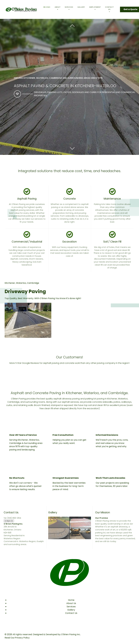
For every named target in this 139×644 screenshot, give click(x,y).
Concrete (70, 199)
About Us (71, 603)
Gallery (71, 610)
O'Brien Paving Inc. (71, 634)
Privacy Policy (22, 638)
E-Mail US (9, 521)
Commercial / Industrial (27, 242)
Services (71, 607)
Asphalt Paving (27, 199)
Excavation (70, 242)
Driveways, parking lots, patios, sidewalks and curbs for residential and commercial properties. (85, 94)
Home (71, 600)
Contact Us (71, 613)
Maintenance (112, 199)
